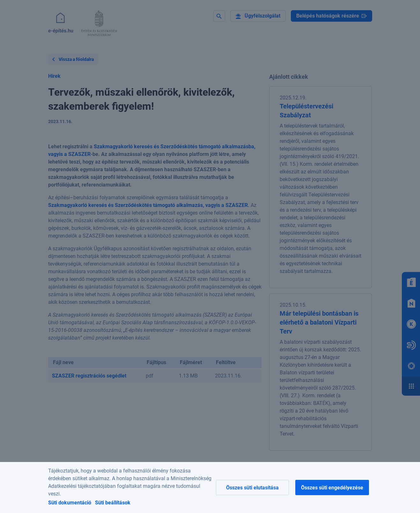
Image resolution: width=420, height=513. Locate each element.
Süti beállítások (113, 503)
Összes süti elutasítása (252, 488)
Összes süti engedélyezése (332, 488)
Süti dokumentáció (70, 503)
